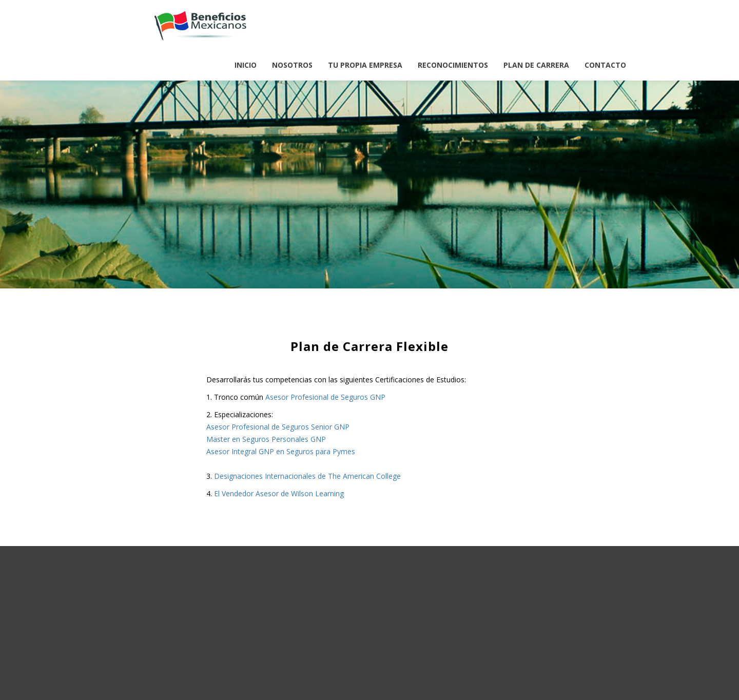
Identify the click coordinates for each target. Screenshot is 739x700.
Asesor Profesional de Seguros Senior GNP (278, 427)
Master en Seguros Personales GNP (266, 439)
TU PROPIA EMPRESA (365, 65)
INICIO (246, 65)
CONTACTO (605, 65)
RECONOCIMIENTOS (453, 65)
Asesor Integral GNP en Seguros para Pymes (281, 451)
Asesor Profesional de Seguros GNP (325, 397)
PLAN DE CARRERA (536, 65)
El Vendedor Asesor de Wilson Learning (279, 493)
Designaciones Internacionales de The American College (307, 476)
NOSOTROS (292, 65)
